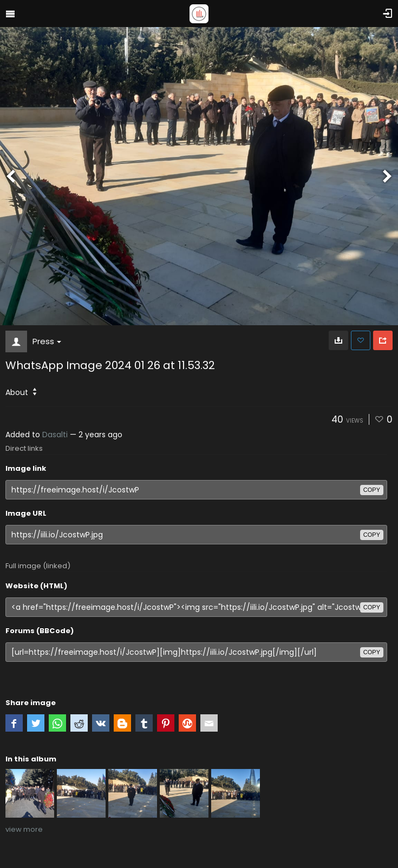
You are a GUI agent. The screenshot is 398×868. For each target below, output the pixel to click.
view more (24, 829)
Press (47, 341)
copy (372, 490)
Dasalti (55, 435)
